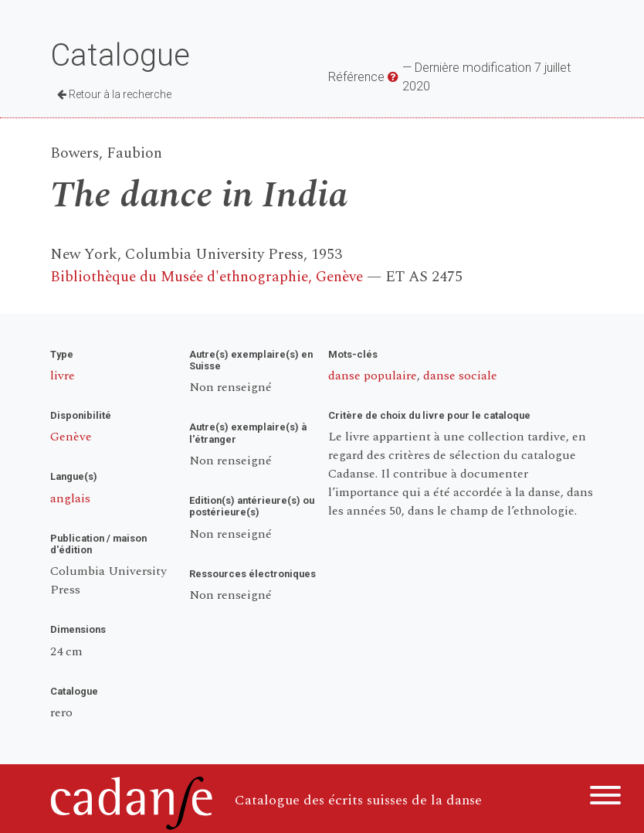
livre (63, 376)
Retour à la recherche (114, 94)
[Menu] (605, 798)
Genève (71, 437)
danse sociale (460, 376)
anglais (70, 498)
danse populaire (373, 376)
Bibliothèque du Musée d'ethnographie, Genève (207, 277)
